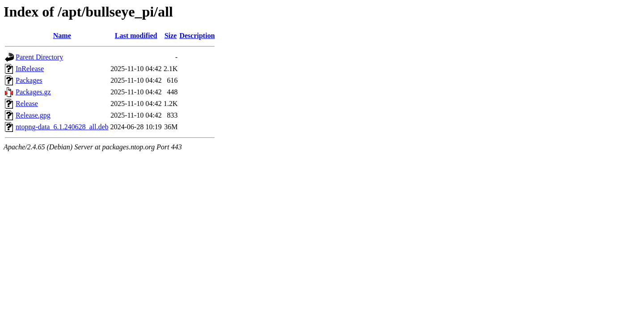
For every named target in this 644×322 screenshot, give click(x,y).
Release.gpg (33, 115)
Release (27, 104)
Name (62, 36)
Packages (29, 80)
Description (197, 36)
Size (171, 36)
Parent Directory (39, 57)
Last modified (136, 36)
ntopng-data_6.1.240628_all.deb (62, 127)
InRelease (30, 69)
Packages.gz (33, 92)
